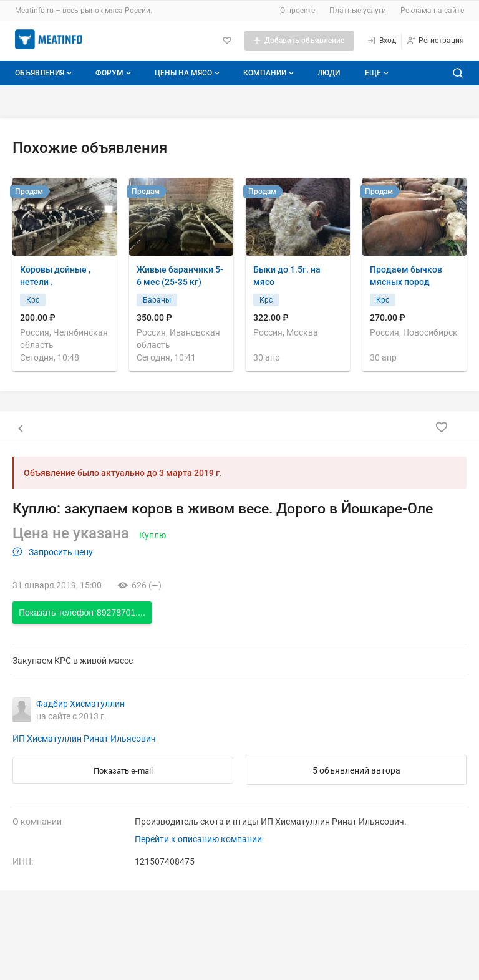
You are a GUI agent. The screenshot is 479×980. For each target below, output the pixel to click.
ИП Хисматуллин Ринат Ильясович (84, 739)
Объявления (45, 73)
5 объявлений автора (356, 770)
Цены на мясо (188, 73)
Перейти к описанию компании (198, 839)
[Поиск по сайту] (458, 73)
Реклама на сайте (432, 11)
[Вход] (381, 41)
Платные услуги (358, 11)
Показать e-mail (123, 771)
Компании (270, 73)
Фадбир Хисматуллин (80, 704)
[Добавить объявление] (299, 41)
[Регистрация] (435, 41)
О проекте (298, 11)
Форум (114, 73)
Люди (329, 73)
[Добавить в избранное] (442, 427)
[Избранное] (227, 41)
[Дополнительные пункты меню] (376, 73)
